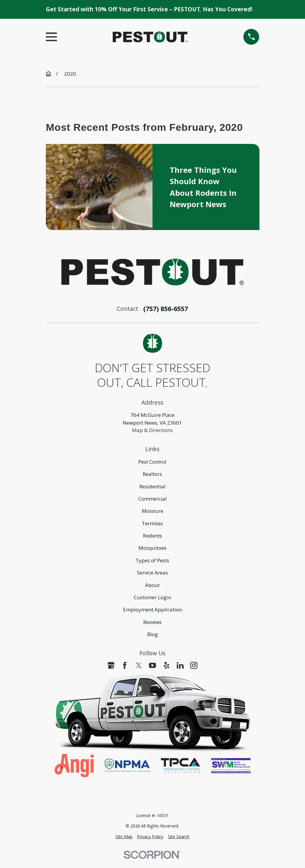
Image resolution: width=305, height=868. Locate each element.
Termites (152, 523)
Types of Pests (152, 560)
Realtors (152, 474)
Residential (152, 486)
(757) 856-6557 (166, 309)
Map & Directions (152, 430)
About (152, 585)
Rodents (152, 536)
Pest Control (152, 462)
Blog (152, 634)
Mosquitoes (152, 548)
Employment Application (152, 610)
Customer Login (152, 597)
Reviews (152, 622)
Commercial (152, 499)
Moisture (152, 511)
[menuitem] (124, 837)
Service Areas (152, 573)
